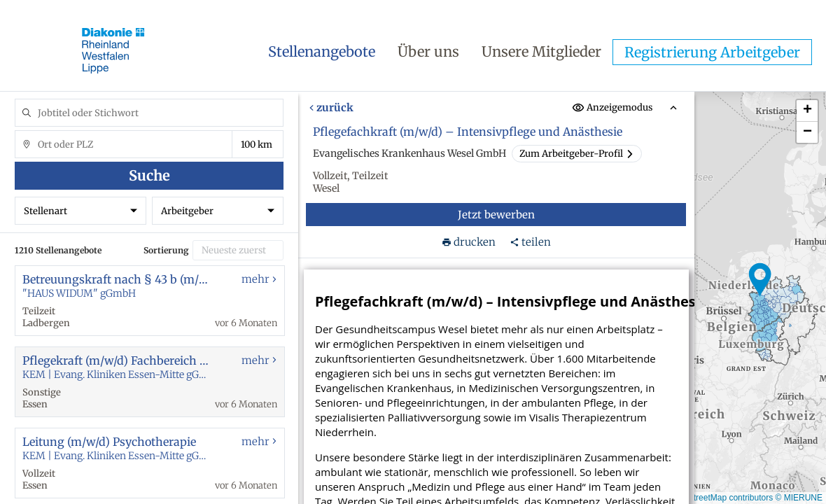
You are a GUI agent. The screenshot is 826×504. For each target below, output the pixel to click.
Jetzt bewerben (496, 215)
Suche (149, 175)
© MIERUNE (799, 498)
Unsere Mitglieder (541, 51)
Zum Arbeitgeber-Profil (577, 154)
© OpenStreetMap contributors (716, 498)
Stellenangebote (322, 51)
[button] (760, 280)
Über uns (428, 51)
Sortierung (166, 250)
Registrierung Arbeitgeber (712, 52)
